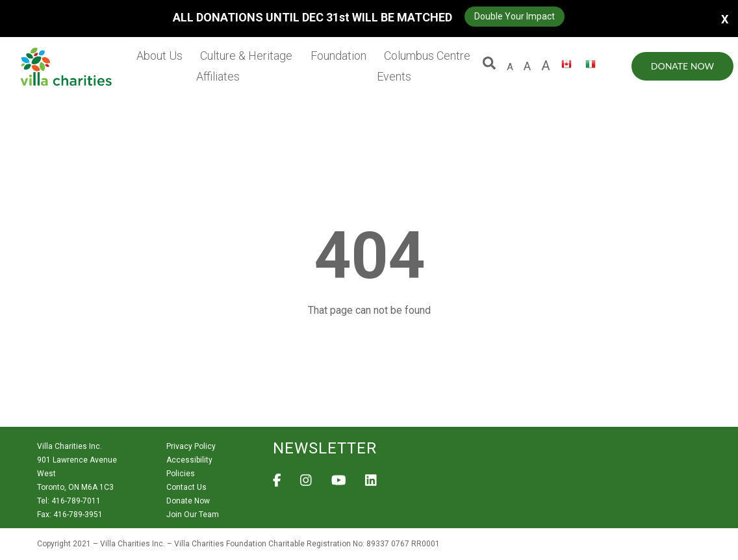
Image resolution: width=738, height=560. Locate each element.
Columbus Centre (427, 56)
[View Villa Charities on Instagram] (306, 484)
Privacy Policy (191, 446)
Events (394, 76)
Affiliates (218, 76)
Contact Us (186, 487)
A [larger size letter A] (546, 66)
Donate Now (682, 66)
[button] (489, 66)
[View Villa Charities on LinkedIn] (371, 484)
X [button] (725, 19)
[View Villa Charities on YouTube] (339, 484)
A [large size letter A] (527, 66)
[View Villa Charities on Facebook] (277, 484)
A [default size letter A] (510, 67)
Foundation (338, 56)
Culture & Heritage (246, 56)
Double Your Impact (515, 16)
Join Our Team (193, 515)
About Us (159, 56)
